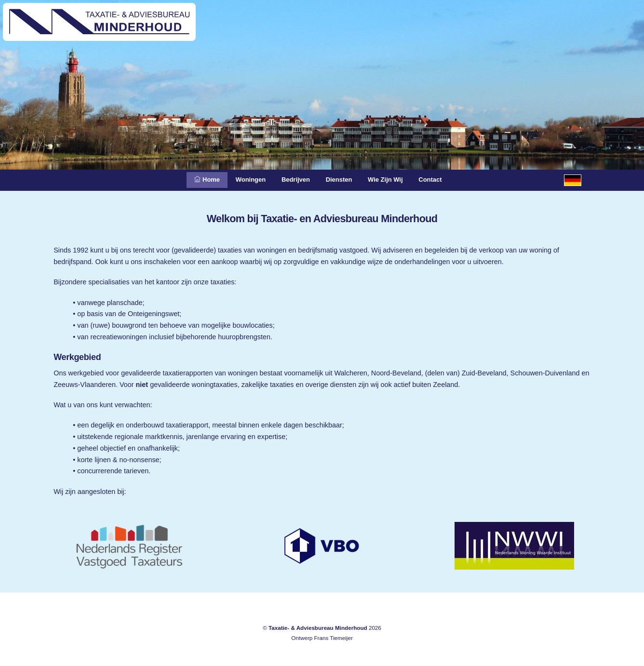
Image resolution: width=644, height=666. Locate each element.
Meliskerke (60, 577)
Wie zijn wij (392, 180)
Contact (443, 180)
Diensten (341, 180)
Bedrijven (293, 180)
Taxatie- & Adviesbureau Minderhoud (318, 628)
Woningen (243, 180)
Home (195, 180)
